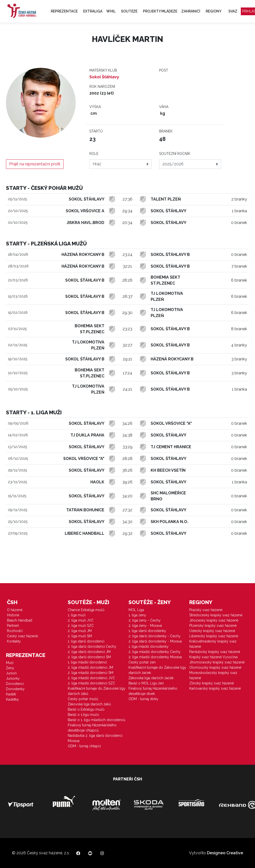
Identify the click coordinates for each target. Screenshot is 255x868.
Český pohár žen (142, 662)
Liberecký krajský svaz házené (214, 636)
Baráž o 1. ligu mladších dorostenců (96, 720)
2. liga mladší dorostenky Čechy (155, 652)
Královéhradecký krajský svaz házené (213, 644)
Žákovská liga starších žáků (89, 704)
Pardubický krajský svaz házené (215, 652)
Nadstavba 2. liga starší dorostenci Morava (95, 738)
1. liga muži (77, 615)
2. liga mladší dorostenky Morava (155, 657)
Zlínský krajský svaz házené (212, 683)
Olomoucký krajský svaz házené (215, 667)
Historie (13, 615)
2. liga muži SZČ (81, 626)
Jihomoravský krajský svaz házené (217, 662)
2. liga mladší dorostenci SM (91, 673)
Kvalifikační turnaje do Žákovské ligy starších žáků (97, 691)
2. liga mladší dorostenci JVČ (91, 678)
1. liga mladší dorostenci (87, 662)
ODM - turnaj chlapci (84, 746)
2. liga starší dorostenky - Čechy (155, 636)
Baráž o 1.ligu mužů (83, 715)
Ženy (10, 668)
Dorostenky (15, 689)
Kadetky (12, 699)
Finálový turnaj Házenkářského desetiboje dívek (153, 691)
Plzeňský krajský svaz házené (213, 626)
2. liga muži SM (80, 636)
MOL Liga (136, 610)
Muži (10, 663)
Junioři (11, 673)
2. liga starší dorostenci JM (89, 652)
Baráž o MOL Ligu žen (146, 683)
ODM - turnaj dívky (143, 699)
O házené (15, 610)
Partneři (13, 626)
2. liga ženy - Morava (145, 626)
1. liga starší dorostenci (86, 641)
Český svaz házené (22, 636)
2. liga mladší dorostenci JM (90, 667)
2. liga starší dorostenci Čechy (92, 647)
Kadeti (11, 694)
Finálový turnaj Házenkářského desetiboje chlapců (92, 728)
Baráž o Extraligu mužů (86, 709)
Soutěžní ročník (175, 154)
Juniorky (13, 678)
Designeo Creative (225, 853)
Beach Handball (20, 620)
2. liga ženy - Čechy (145, 620)
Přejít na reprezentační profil (35, 164)
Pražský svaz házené (206, 610)
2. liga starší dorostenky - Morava (155, 641)
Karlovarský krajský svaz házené (215, 688)
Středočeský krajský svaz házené (216, 615)
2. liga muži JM (80, 631)
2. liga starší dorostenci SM (89, 657)
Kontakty (14, 641)
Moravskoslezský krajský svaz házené (213, 675)
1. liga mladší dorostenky (149, 647)
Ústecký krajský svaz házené (212, 631)
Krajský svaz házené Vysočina (213, 657)
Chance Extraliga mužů (86, 610)
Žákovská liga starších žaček (151, 678)
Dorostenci (15, 684)
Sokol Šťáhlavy (104, 77)
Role (94, 154)
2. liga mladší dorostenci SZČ (92, 683)
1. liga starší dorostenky (147, 631)
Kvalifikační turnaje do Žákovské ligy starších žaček (157, 670)
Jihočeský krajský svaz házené (214, 620)
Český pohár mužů (83, 699)
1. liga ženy (137, 615)
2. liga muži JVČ (81, 620)
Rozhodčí (15, 631)
